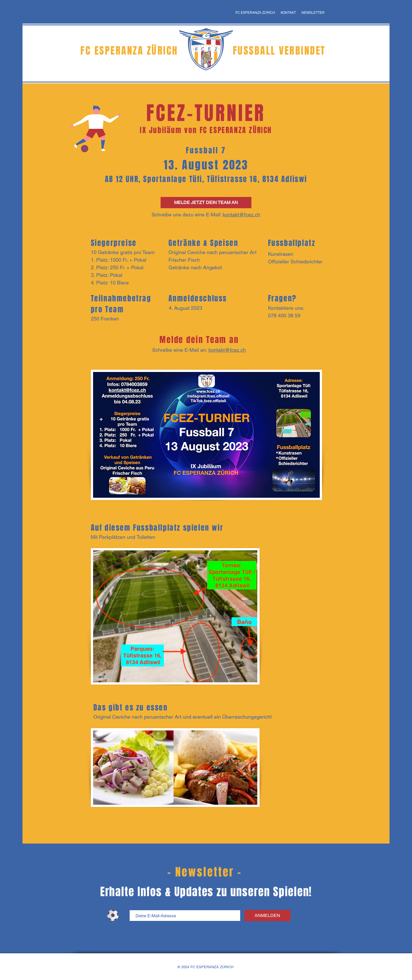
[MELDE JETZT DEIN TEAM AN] (206, 203)
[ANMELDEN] (267, 916)
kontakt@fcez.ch (241, 215)
